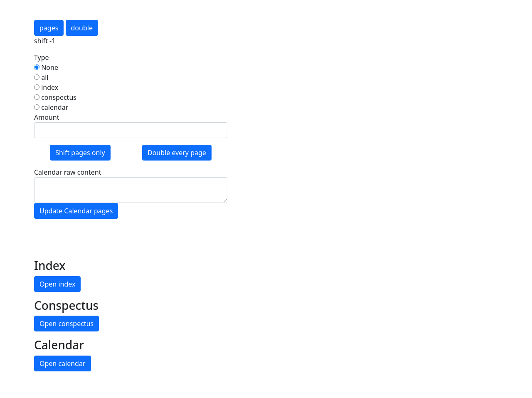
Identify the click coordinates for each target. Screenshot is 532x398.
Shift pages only (80, 153)
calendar (51, 107)
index (46, 87)
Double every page (177, 153)
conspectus (55, 97)
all (41, 77)
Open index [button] (57, 284)
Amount (47, 117)
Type (42, 57)
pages (49, 28)
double (82, 28)
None (46, 67)
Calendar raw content (68, 172)
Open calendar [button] (63, 363)
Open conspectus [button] (66, 324)
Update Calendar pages (76, 211)
